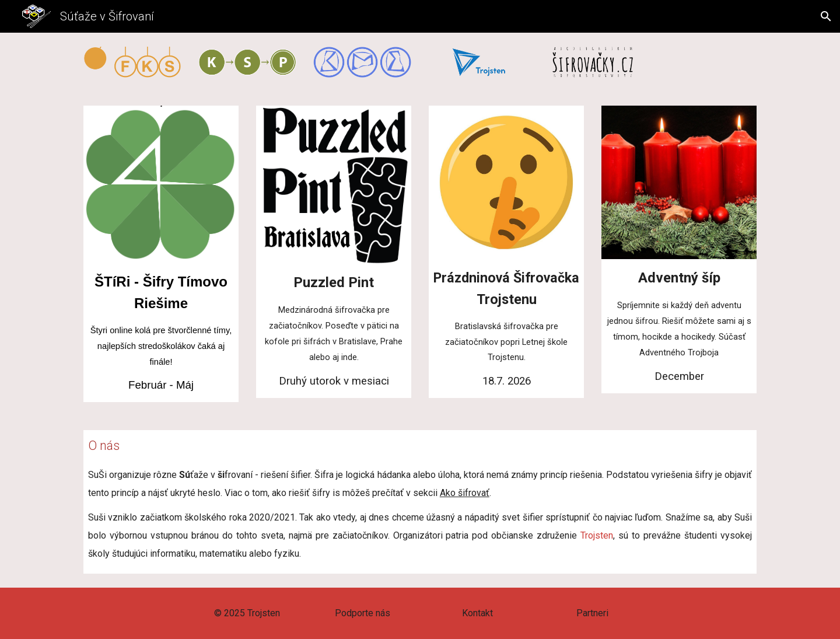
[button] (826, 16)
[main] (161, 333)
